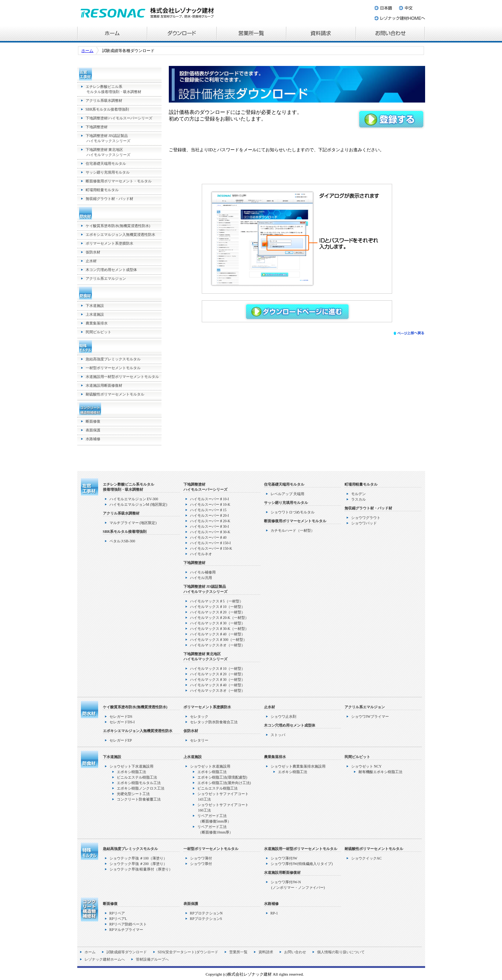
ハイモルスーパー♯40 (208, 537)
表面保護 (93, 430)
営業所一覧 (251, 34)
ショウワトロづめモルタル (293, 512)
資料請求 (321, 34)
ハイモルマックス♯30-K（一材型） (220, 629)
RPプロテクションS (206, 919)
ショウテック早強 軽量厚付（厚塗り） (141, 869)
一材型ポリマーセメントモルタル (113, 368)
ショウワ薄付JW (284, 858)
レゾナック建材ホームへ (399, 19)
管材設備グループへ (152, 959)
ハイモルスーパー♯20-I (210, 515)
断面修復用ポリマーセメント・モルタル (119, 181)
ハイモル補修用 (203, 572)
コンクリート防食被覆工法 (139, 799)
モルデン (358, 494)
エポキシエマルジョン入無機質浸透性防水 (120, 235)
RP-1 (274, 913)
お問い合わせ (390, 34)
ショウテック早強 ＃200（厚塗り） (138, 864)
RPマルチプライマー (126, 930)
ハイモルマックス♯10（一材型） (217, 607)
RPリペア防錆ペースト (128, 924)
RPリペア (117, 913)
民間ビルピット (98, 332)
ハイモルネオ (201, 554)
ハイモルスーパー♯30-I (210, 526)
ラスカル (358, 499)
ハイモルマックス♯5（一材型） (217, 601)
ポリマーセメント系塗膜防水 (109, 243)
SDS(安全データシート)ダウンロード (188, 952)
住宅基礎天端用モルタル (106, 164)
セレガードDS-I (122, 722)
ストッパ (278, 735)
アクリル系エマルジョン (106, 279)
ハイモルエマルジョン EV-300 (134, 499)
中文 (410, 7)
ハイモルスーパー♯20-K (210, 521)
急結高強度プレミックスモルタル (113, 359)
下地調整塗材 (97, 127)
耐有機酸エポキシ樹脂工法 (380, 772)
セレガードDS (121, 717)
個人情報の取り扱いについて (341, 952)
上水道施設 (95, 314)
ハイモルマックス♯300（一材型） (218, 640)
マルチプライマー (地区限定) (133, 523)
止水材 (91, 261)
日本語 (384, 7)
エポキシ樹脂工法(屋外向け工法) (224, 783)
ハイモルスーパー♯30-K (210, 532)
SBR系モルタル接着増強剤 (107, 109)
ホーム (112, 34)
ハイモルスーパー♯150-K (211, 548)
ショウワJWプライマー (370, 717)
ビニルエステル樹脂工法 (137, 777)
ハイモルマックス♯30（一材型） (217, 623)
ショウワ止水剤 (283, 717)
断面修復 (93, 421)
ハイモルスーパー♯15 (208, 510)
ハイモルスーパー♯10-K (210, 504)
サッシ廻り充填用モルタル (108, 172)
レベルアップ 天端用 (288, 494)
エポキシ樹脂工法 (131, 772)
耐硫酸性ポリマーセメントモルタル (115, 394)
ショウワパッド (364, 523)
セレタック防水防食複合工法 (214, 722)
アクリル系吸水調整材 (104, 101)
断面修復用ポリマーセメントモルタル (295, 521)
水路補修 (93, 439)
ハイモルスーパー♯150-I (211, 543)
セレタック (199, 717)
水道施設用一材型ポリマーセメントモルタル (122, 377)
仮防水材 (93, 252)
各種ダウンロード (182, 34)
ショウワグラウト (366, 518)
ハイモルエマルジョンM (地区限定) (138, 504)
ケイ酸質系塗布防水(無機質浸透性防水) (118, 226)
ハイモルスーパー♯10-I (210, 499)
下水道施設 (95, 306)
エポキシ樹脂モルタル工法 (139, 783)
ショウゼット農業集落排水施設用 (298, 766)
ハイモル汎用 (201, 578)
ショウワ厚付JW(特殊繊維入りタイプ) (302, 864)
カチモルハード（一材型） (293, 530)
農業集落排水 (97, 323)
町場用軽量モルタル (102, 190)
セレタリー (199, 740)
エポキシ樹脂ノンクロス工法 (141, 788)
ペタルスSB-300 (122, 541)
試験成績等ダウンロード (127, 952)
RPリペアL (118, 919)
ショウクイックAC (367, 858)
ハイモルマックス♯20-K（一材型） (220, 618)
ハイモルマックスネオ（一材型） (217, 645)
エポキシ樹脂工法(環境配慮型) (222, 777)
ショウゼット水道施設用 (210, 766)
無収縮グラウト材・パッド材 (109, 199)
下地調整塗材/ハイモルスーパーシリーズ (119, 118)
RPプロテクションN (206, 913)
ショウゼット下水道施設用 (131, 766)
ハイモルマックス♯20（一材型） (217, 612)
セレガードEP (121, 740)
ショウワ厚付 (201, 864)
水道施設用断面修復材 (104, 385)
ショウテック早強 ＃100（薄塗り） (138, 858)
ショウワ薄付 (201, 858)
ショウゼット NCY (367, 766)
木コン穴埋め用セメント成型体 (111, 270)
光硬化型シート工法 (133, 794)
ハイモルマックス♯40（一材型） (217, 634)
